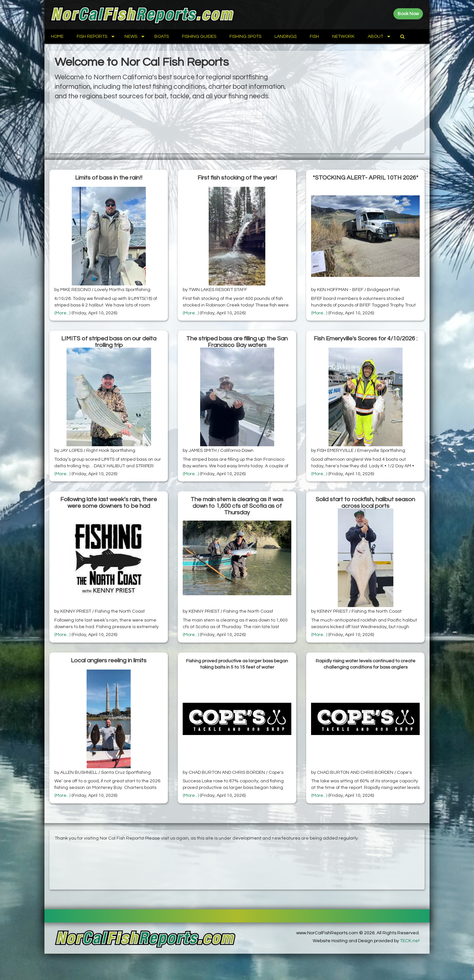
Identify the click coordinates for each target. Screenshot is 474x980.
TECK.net (410, 941)
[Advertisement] (362, 102)
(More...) (62, 313)
